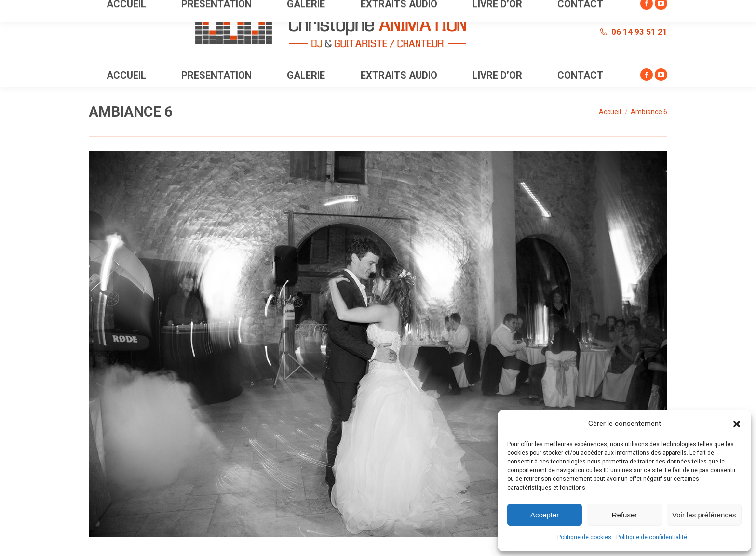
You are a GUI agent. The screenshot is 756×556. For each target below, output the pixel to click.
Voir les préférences (704, 515)
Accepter (545, 515)
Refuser (625, 515)
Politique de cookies (584, 537)
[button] (737, 424)
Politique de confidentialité (652, 537)
